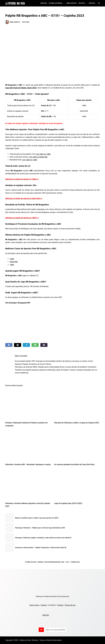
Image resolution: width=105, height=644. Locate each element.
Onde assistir (71, 3)
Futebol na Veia (31, 562)
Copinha (40, 562)
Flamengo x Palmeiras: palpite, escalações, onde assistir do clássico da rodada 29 (43, 538)
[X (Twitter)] (18, 345)
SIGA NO (46, 615)
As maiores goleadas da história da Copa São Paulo (74, 464)
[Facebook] (9, 345)
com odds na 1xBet (43, 154)
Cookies (60, 605)
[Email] (44, 345)
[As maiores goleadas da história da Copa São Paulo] (77, 446)
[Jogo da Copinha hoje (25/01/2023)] (77, 485)
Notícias (44, 3)
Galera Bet (84, 111)
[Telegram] (26, 345)
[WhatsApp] (35, 345)
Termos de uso (70, 605)
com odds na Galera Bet (38, 157)
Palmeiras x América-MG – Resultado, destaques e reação (28, 464)
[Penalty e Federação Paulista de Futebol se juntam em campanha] (28, 404)
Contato (44, 605)
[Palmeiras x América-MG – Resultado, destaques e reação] (28, 446)
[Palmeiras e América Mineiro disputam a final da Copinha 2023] (28, 485)
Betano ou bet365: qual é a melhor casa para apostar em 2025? (37, 518)
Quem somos (34, 605)
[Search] (99, 3)
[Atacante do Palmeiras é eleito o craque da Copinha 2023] (77, 404)
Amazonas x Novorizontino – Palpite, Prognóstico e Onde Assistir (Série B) (41, 548)
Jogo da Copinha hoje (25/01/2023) (68, 503)
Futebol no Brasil (57, 3)
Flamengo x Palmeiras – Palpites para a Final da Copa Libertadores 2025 (40, 528)
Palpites (83, 3)
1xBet (84, 106)
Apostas (92, 3)
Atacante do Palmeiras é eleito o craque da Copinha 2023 (77, 423)
